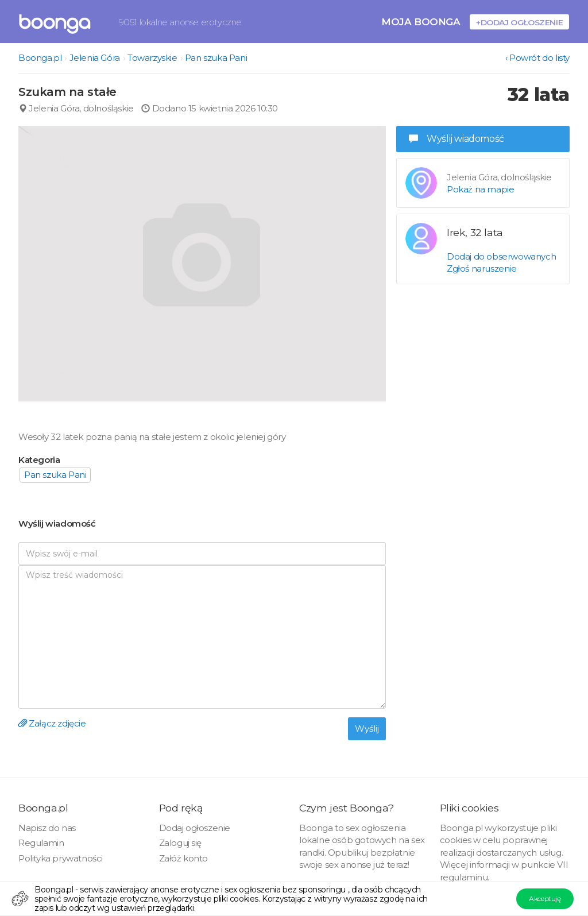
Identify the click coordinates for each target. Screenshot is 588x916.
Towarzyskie (152, 58)
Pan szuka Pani (216, 58)
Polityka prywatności (61, 858)
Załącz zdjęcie (52, 723)
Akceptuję (545, 898)
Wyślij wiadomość (457, 139)
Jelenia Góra (95, 58)
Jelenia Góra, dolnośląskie (76, 108)
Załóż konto (184, 858)
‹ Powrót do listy (537, 58)
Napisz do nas (47, 828)
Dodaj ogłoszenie (195, 828)
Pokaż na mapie (480, 189)
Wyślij (367, 728)
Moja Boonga (421, 22)
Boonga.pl (40, 58)
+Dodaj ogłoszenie (519, 22)
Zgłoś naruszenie (482, 268)
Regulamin (41, 843)
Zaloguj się (181, 843)
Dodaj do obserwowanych (501, 256)
